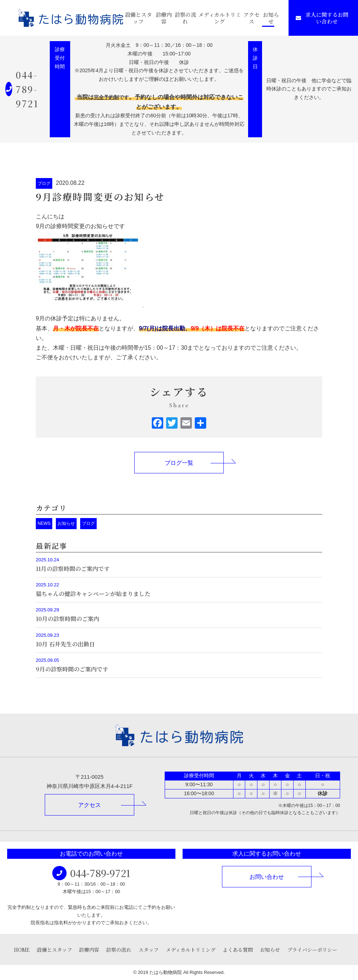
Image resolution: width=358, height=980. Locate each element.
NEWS (44, 523)
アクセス (251, 18)
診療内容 (164, 18)
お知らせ (271, 18)
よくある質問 (238, 950)
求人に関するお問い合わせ (322, 18)
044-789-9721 (27, 89)
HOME (22, 950)
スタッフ (149, 950)
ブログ (44, 183)
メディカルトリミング (220, 18)
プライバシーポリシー (312, 950)
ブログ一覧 (179, 463)
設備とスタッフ (138, 18)
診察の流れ (185, 18)
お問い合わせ (267, 877)
